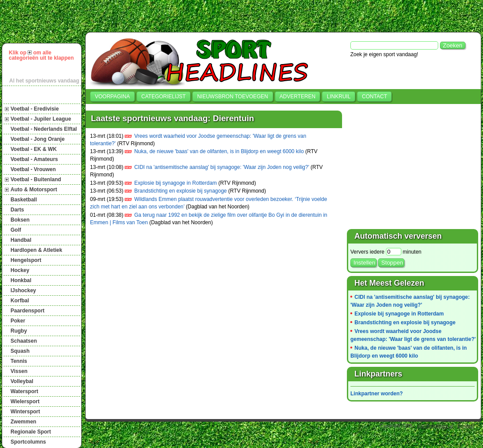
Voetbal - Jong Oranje (38, 139)
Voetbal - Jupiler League (41, 119)
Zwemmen (23, 422)
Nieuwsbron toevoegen (233, 97)
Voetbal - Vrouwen (33, 169)
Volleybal (22, 381)
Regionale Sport (31, 432)
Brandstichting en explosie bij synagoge (181, 191)
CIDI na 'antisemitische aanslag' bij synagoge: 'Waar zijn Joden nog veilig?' (222, 167)
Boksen (20, 220)
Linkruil (339, 97)
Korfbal (20, 301)
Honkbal (21, 280)
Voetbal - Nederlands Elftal (44, 129)
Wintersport (25, 412)
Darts (17, 210)
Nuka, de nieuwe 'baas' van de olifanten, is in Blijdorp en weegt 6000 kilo (219, 151)
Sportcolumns (28, 442)
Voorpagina (112, 97)
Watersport (24, 391)
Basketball (24, 200)
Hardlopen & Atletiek (36, 250)
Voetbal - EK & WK (34, 149)
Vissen (19, 371)
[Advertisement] (145, 15)
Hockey (20, 270)
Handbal (21, 240)
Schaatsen (24, 341)
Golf (16, 230)
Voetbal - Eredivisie (35, 109)
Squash (20, 351)
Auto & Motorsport (34, 190)
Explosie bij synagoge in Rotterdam (176, 183)
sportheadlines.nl (435, 426)
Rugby (19, 331)
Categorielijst (164, 97)
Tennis (19, 361)
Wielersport (25, 401)
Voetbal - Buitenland (36, 179)
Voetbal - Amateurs (34, 159)
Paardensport (27, 311)
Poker (18, 321)
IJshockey (23, 290)
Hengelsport (26, 260)
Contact (374, 97)
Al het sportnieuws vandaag (44, 81)
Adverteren (298, 97)
